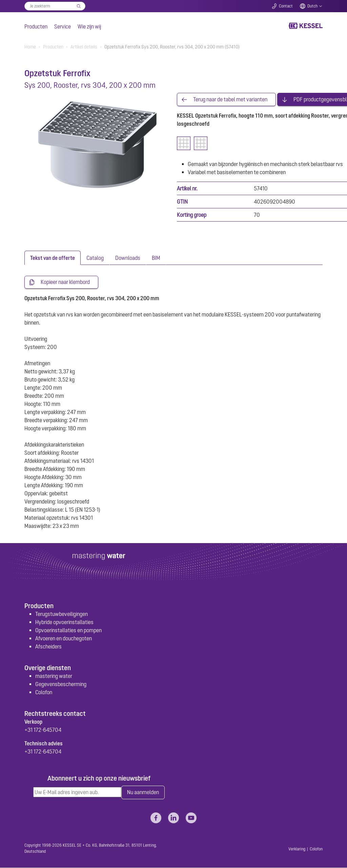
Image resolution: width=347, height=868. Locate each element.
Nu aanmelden (143, 793)
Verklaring (297, 849)
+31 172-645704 (43, 730)
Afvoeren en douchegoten (64, 638)
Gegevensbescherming (61, 684)
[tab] (53, 258)
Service (63, 26)
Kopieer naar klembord (65, 283)
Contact (286, 6)
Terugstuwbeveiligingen (62, 614)
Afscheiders (48, 646)
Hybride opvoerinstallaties (64, 622)
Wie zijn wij (89, 26)
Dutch (312, 6)
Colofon (44, 693)
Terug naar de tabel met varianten (230, 100)
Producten (36, 26)
